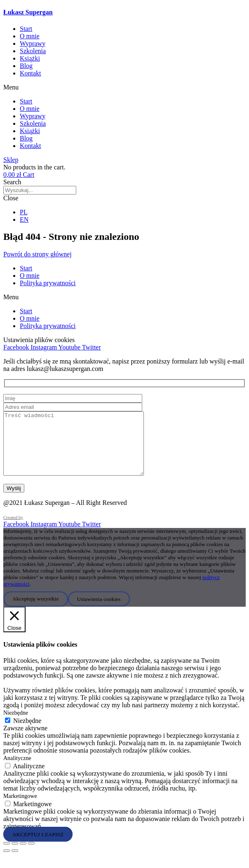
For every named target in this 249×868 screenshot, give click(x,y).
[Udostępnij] (23, 856)
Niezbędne (27, 733)
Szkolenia (33, 51)
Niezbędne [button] (16, 725)
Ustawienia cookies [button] (99, 611)
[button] (124, 87)
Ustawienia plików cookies (39, 340)
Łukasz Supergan (28, 12)
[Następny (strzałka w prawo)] (15, 863)
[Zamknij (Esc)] (31, 856)
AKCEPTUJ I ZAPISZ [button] (38, 846)
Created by (13, 530)
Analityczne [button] (17, 771)
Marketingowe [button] (20, 808)
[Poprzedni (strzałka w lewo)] (7, 863)
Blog (26, 66)
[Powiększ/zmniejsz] (7, 856)
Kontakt (31, 73)
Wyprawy (33, 43)
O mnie (30, 36)
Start (26, 29)
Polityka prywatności (48, 283)
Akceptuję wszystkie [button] (36, 611)
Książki (30, 58)
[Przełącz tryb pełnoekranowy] (15, 856)
